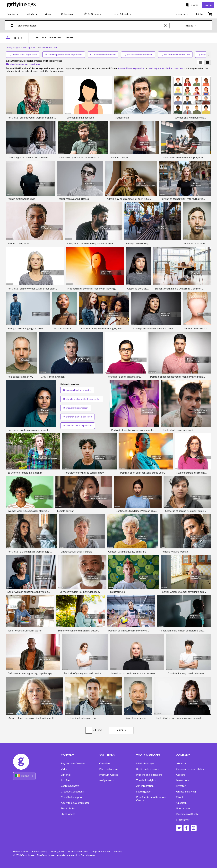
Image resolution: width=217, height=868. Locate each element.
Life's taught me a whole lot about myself (30, 157)
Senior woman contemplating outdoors (80, 630)
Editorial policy (40, 851)
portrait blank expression (138, 55)
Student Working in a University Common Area (181, 288)
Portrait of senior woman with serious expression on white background (47, 288)
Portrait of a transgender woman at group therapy (35, 551)
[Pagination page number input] (88, 730)
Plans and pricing (109, 769)
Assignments (106, 780)
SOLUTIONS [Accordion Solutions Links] (107, 755)
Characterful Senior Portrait (76, 551)
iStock (180, 797)
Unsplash (181, 803)
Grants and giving (186, 791)
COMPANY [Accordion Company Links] (183, 755)
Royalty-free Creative (73, 763)
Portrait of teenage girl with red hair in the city (186, 199)
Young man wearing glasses (74, 199)
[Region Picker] (24, 776)
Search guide (143, 791)
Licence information (79, 851)
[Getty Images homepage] (21, 5)
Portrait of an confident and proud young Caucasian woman (153, 472)
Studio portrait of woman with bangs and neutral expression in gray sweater (174, 328)
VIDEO (70, 37)
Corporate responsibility (190, 769)
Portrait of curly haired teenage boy (84, 472)
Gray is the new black (53, 377)
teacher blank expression (175, 55)
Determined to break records (83, 718)
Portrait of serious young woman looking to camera (36, 117)
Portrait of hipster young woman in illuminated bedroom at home (147, 430)
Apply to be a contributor (75, 803)
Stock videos (68, 814)
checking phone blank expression (64, 55)
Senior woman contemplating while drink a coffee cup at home (42, 592)
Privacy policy (58, 851)
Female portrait (66, 511)
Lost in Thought (120, 157)
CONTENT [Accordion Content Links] (67, 755)
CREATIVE (40, 37)
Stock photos (68, 808)
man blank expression (103, 55)
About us (181, 763)
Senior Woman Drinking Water (25, 630)
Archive (65, 780)
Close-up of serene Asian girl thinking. (186, 511)
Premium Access (109, 775)
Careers (181, 775)
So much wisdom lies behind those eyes (81, 592)
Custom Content (70, 786)
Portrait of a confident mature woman (128, 377)
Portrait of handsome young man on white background (180, 377)
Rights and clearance (148, 769)
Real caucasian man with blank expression (31, 377)
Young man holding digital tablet (26, 328)
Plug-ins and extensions (149, 775)
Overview (105, 763)
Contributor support (72, 797)
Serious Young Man (18, 243)
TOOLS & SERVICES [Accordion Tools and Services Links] (148, 755)
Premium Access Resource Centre (151, 799)
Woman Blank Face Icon (80, 117)
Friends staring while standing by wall (101, 328)
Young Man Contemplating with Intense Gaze (92, 243)
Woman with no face (196, 328)
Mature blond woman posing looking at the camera (36, 718)
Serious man (122, 117)
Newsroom (183, 780)
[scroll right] (209, 55)
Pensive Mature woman (175, 551)
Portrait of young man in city (179, 430)
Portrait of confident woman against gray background (38, 430)
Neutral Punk (117, 592)
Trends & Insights (146, 780)
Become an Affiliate (187, 814)
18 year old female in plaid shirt (25, 472)
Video (64, 769)
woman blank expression (23, 55)
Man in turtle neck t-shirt (21, 199)
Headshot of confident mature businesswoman (137, 673)
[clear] (167, 25)
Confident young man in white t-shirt (188, 673)
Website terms (21, 851)
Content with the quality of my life (127, 551)
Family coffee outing (137, 243)
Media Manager (145, 763)
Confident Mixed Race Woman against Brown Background (148, 511)
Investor (181, 786)
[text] (90, 25)
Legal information (102, 851)
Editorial (66, 775)
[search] (13, 25)
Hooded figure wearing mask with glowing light (94, 288)
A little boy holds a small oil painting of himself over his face (140, 199)
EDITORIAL (56, 37)
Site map (119, 851)
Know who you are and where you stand (81, 157)
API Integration (145, 786)
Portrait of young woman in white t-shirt (86, 673)
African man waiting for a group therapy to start (34, 673)
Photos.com (183, 808)
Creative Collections (72, 791)
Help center (183, 820)
